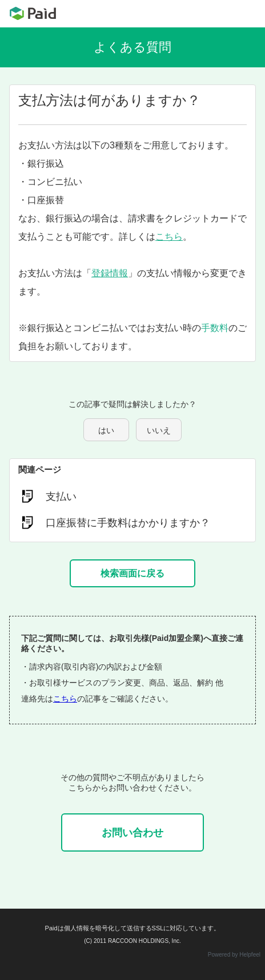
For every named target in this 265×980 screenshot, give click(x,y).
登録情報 (110, 273)
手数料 (215, 328)
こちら (169, 237)
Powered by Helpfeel (234, 955)
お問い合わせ (132, 833)
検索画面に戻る (132, 573)
